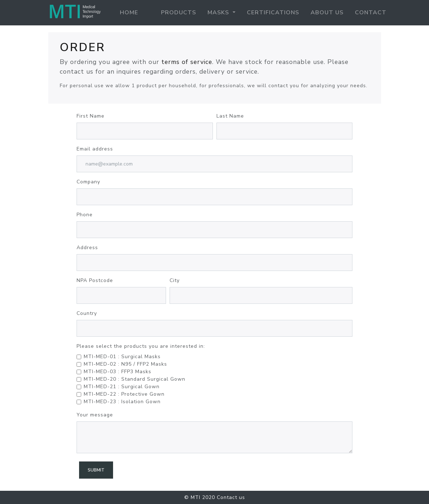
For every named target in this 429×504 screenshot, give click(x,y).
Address (87, 248)
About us (327, 13)
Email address (95, 149)
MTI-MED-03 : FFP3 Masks (118, 372)
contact (371, 13)
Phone (85, 215)
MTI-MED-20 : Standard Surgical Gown (135, 379)
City (175, 280)
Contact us (231, 497)
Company (88, 182)
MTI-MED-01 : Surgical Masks (122, 357)
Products (179, 13)
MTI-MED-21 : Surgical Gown (122, 387)
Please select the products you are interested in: (141, 346)
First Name (91, 116)
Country (87, 313)
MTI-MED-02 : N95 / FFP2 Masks (125, 364)
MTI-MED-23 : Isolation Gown (122, 402)
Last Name (230, 116)
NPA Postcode (95, 280)
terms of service (187, 62)
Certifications (273, 13)
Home (130, 12)
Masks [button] (219, 13)
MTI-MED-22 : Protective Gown (124, 394)
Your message (95, 415)
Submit (96, 470)
